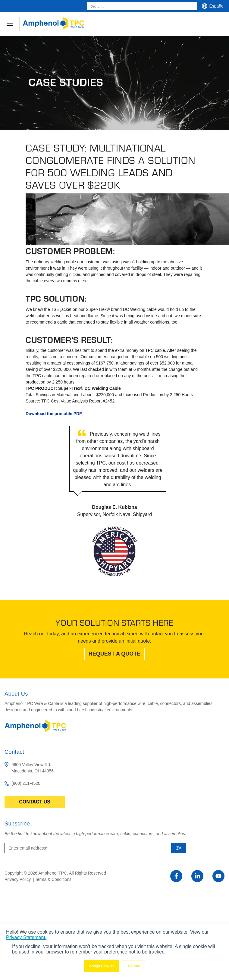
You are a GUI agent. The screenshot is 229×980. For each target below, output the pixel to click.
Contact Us (35, 802)
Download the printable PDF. (54, 414)
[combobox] (142, 6)
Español (217, 6)
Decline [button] (134, 966)
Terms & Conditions (53, 879)
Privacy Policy (18, 879)
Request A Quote (115, 654)
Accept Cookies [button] (101, 966)
